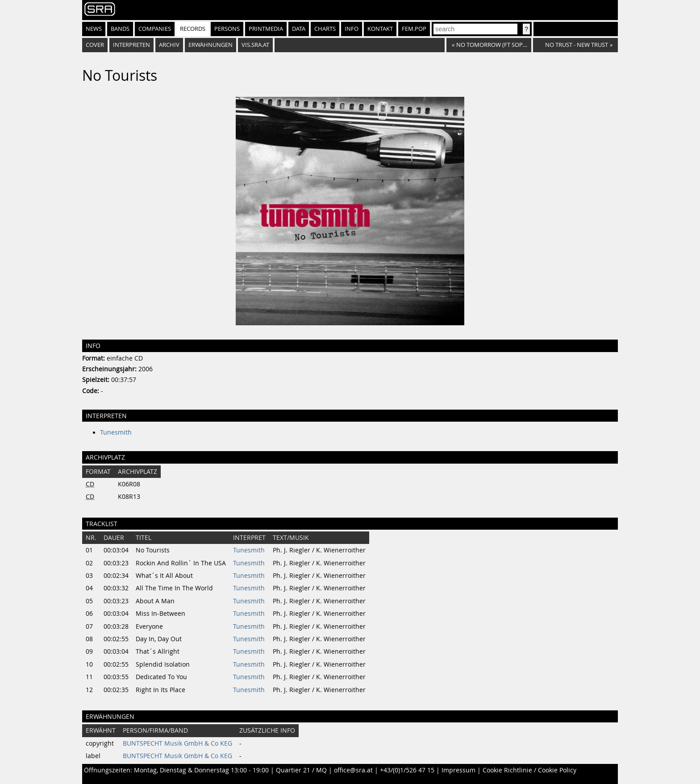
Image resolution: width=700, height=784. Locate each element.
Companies (155, 29)
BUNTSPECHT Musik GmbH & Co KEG (177, 743)
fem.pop (414, 29)
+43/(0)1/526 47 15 (407, 770)
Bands (120, 29)
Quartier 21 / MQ (301, 770)
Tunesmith (116, 432)
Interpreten (131, 45)
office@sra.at (353, 770)
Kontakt (380, 29)
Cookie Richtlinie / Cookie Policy (529, 770)
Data (299, 29)
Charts (325, 29)
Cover (95, 45)
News (94, 29)
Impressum (458, 770)
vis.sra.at (255, 45)
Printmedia (266, 29)
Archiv (169, 45)
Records (193, 29)
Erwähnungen (210, 45)
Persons (227, 29)
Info (352, 29)
